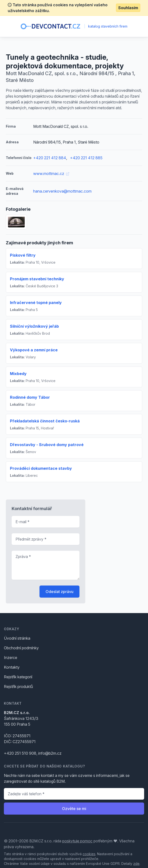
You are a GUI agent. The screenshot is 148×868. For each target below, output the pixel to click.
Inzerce (11, 658)
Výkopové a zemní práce (34, 350)
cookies (89, 854)
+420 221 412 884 (50, 158)
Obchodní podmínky (21, 648)
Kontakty (12, 667)
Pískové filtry (23, 255)
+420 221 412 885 (86, 158)
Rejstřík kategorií (18, 677)
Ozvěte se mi (74, 809)
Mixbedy (18, 374)
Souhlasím (128, 8)
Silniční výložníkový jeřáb (34, 326)
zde (136, 864)
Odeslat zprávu (59, 592)
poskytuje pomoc (77, 841)
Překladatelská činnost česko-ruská (45, 421)
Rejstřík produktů (18, 687)
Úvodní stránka (17, 638)
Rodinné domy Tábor (30, 397)
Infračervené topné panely (36, 303)
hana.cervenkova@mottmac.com (62, 191)
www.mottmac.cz (51, 174)
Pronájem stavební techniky (37, 279)
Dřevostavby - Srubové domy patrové (47, 445)
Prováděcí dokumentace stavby (41, 468)
